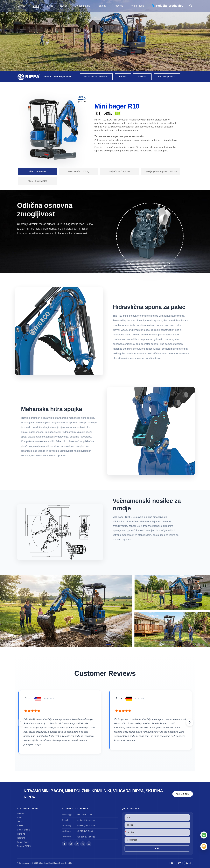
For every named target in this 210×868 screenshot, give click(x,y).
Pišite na (102, 6)
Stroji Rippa (54, 863)
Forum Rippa (137, 6)
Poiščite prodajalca (170, 6)
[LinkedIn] (89, 844)
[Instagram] (83, 844)
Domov (21, 6)
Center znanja (82, 6)
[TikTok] (77, 844)
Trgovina (118, 6)
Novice (64, 6)
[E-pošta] (204, 846)
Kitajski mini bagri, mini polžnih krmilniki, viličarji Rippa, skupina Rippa (93, 794)
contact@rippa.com (86, 820)
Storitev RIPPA (24, 846)
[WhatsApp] (204, 835)
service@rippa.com (86, 826)
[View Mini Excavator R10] (105, 611)
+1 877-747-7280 (85, 831)
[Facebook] (64, 844)
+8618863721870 (85, 815)
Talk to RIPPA (183, 794)
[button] (102, 645)
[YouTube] (71, 844)
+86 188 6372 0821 (86, 837)
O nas (50, 6)
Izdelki (36, 6)
